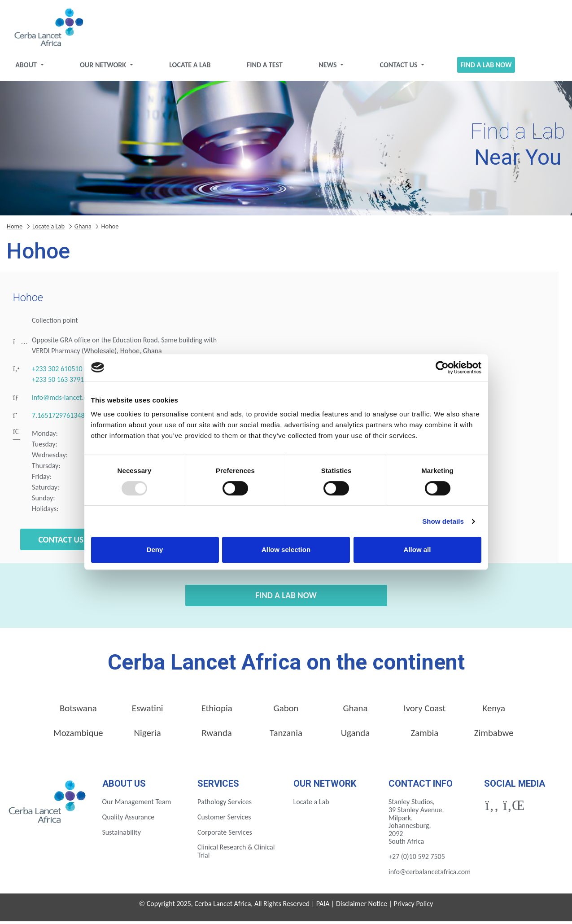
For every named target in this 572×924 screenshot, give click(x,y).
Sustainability (122, 835)
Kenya (494, 711)
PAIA (323, 907)
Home (15, 229)
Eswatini (148, 711)
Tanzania (286, 736)
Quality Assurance (129, 820)
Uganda (356, 736)
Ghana (83, 229)
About (33, 68)
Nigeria (148, 736)
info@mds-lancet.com (64, 401)
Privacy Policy (414, 907)
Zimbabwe (494, 736)
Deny (155, 550)
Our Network (108, 68)
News (327, 68)
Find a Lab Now (482, 68)
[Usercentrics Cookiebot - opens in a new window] (442, 368)
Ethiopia (216, 711)
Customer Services (224, 820)
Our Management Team (137, 805)
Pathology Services (225, 805)
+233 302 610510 (57, 372)
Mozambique (78, 736)
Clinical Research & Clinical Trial (236, 854)
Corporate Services (225, 835)
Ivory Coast (424, 711)
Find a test (266, 68)
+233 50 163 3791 (58, 383)
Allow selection (286, 550)
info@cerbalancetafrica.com (430, 874)
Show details (443, 521)
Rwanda (216, 736)
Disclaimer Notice (362, 907)
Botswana (78, 711)
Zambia (424, 736)
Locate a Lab (192, 68)
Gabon (286, 711)
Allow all (417, 550)
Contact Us (397, 68)
